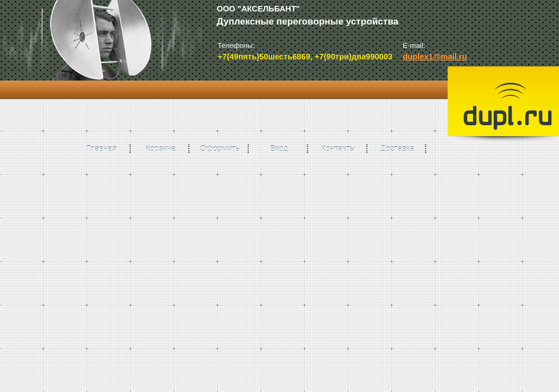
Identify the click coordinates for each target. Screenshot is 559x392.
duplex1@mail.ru (435, 57)
